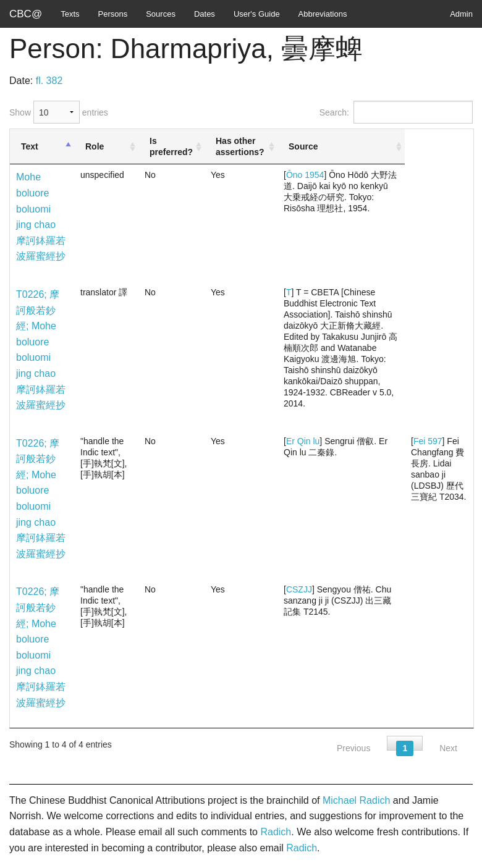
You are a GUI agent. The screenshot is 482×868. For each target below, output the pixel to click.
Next (448, 748)
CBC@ (26, 14)
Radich (276, 832)
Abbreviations (323, 14)
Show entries (59, 112)
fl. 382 (49, 81)
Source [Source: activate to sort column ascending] (303, 146)
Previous (353, 748)
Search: (396, 112)
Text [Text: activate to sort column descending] (30, 146)
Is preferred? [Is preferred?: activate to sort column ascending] (171, 146)
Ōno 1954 (305, 175)
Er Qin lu (303, 441)
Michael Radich (356, 800)
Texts (70, 14)
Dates (205, 14)
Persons (113, 14)
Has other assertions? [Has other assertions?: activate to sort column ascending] (240, 146)
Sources (161, 14)
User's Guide (257, 14)
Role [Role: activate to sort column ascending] (95, 146)
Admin (461, 14)
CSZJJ (299, 589)
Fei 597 (428, 441)
